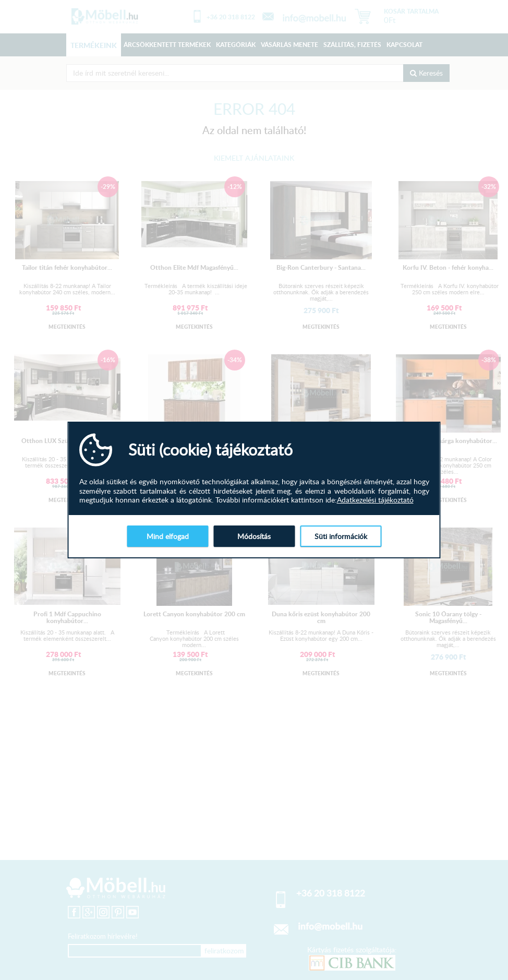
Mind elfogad (168, 536)
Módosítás (254, 536)
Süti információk (341, 536)
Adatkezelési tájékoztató (375, 500)
